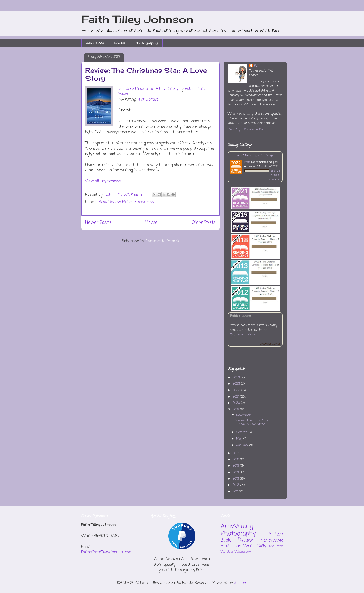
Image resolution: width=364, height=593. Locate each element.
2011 (236, 492)
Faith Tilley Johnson (137, 19)
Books (119, 43)
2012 (236, 485)
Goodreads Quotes (270, 344)
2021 (236, 397)
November (244, 415)
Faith (258, 66)
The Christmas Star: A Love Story (148, 89)
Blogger (240, 583)
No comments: (131, 195)
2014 (236, 472)
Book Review (110, 202)
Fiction (128, 202)
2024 (237, 377)
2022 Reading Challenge (255, 155)
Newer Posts (98, 223)
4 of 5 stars (148, 100)
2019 (236, 410)
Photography (146, 43)
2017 (236, 453)
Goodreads (145, 202)
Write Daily (255, 546)
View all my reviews (103, 181)
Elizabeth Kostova (242, 335)
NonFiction (276, 546)
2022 (237, 390)
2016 (236, 459)
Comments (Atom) (162, 241)
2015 (236, 466)
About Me (95, 43)
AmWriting (237, 526)
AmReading (231, 546)
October (242, 432)
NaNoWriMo (272, 541)
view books (275, 180)
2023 (237, 384)
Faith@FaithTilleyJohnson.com (107, 552)
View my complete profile (245, 129)
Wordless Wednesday (236, 552)
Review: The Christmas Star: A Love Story (252, 422)
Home (151, 223)
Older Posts (204, 223)
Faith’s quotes (241, 315)
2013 (236, 479)
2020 (237, 403)
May (240, 439)
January (243, 445)
